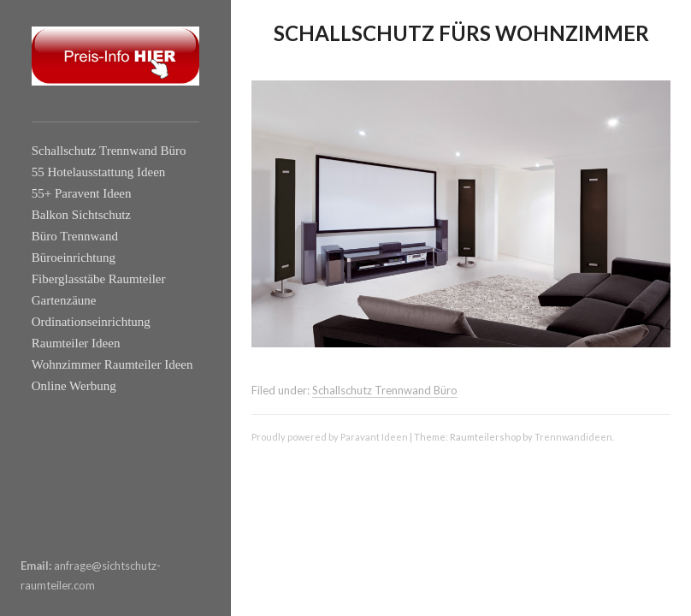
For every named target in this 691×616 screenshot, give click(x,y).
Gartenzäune (64, 300)
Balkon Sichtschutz (81, 215)
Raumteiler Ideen (76, 343)
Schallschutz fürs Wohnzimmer (461, 33)
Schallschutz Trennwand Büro (109, 151)
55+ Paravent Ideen (82, 193)
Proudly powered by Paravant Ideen (330, 437)
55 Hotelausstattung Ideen (99, 172)
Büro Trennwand (75, 236)
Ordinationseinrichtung (91, 322)
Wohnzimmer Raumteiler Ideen (112, 364)
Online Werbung (74, 386)
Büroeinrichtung (74, 258)
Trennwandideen (573, 437)
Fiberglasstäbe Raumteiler (99, 279)
